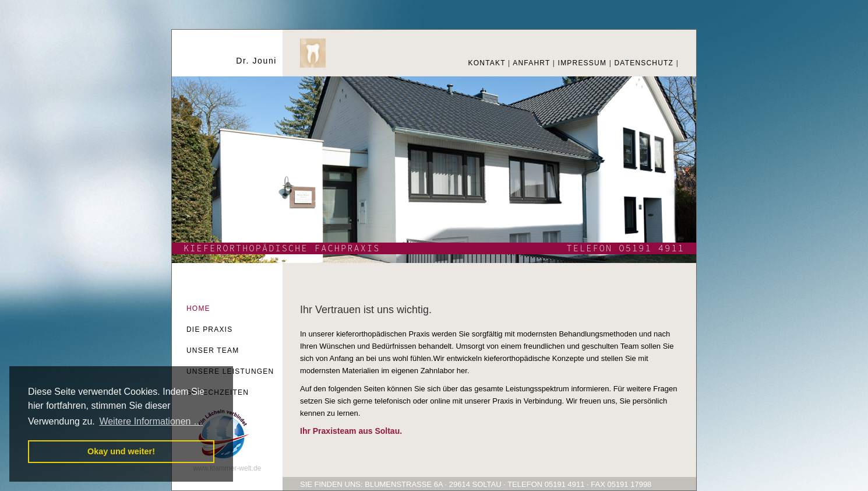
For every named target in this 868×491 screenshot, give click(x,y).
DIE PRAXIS (209, 329)
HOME (198, 308)
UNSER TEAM (213, 350)
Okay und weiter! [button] (121, 451)
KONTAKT (487, 63)
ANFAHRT (531, 63)
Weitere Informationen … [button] (151, 421)
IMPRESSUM (582, 63)
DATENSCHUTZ (644, 63)
